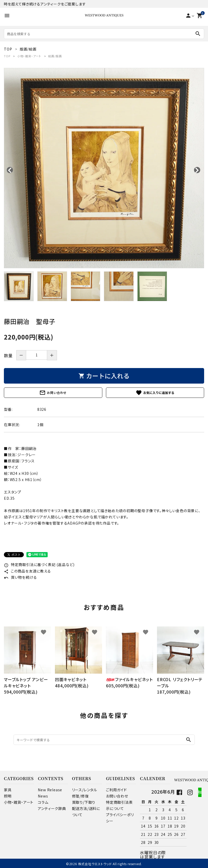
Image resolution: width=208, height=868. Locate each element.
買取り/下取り (84, 802)
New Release (50, 790)
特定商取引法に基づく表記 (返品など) (39, 564)
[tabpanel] (104, 168)
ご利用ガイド (116, 790)
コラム (43, 802)
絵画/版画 (55, 56)
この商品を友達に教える (27, 571)
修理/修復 (80, 796)
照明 (8, 796)
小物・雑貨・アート (29, 56)
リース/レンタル (85, 790)
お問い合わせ (53, 393)
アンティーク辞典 (52, 808)
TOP (7, 56)
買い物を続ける (20, 577)
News (43, 796)
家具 (8, 790)
